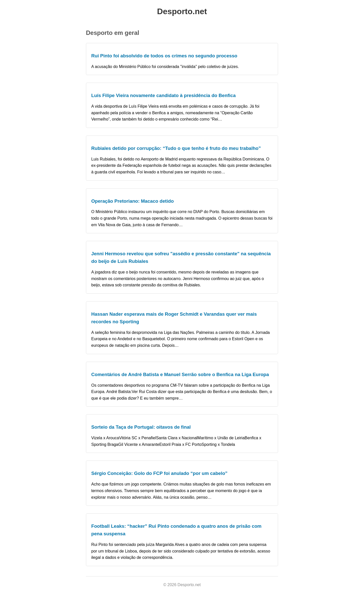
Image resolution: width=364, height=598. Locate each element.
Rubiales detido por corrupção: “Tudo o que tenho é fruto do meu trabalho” (176, 148)
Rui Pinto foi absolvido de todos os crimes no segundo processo (164, 56)
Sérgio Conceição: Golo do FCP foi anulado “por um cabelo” (159, 473)
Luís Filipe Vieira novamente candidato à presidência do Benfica (163, 95)
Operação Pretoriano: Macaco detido (132, 201)
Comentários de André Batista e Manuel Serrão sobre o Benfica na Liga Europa (180, 374)
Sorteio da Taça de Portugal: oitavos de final (141, 427)
